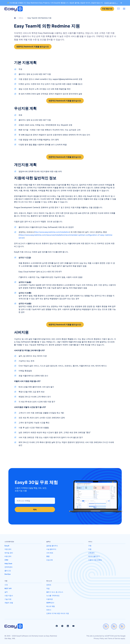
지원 (90, 549)
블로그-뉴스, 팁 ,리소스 (55, 592)
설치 (6, 592)
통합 (48, 556)
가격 (6, 585)
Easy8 (7, 546)
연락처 (49, 585)
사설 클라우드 (51, 549)
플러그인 (8, 571)
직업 (48, 588)
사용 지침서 (9, 596)
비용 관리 (8, 556)
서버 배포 (50, 553)
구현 (90, 546)
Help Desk (8, 563)
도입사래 (50, 560)
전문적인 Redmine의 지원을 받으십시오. (33, 47)
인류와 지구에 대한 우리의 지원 (58, 613)
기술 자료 (8, 599)
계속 (35, 509)
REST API (8, 588)
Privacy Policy (99, 638)
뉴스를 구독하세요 (53, 596)
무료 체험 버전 (107, 9)
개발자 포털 (9, 603)
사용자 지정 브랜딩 (95, 560)
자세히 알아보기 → (111, 3)
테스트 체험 (51, 606)
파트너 (49, 610)
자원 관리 (8, 549)
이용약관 (50, 599)
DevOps (8, 574)
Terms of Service (114, 638)
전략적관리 (9, 567)
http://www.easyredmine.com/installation (52, 232)
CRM (6, 560)
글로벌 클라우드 (52, 546)
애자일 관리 (9, 553)
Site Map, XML (10, 638)
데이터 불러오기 (94, 556)
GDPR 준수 (50, 603)
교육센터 (91, 553)
